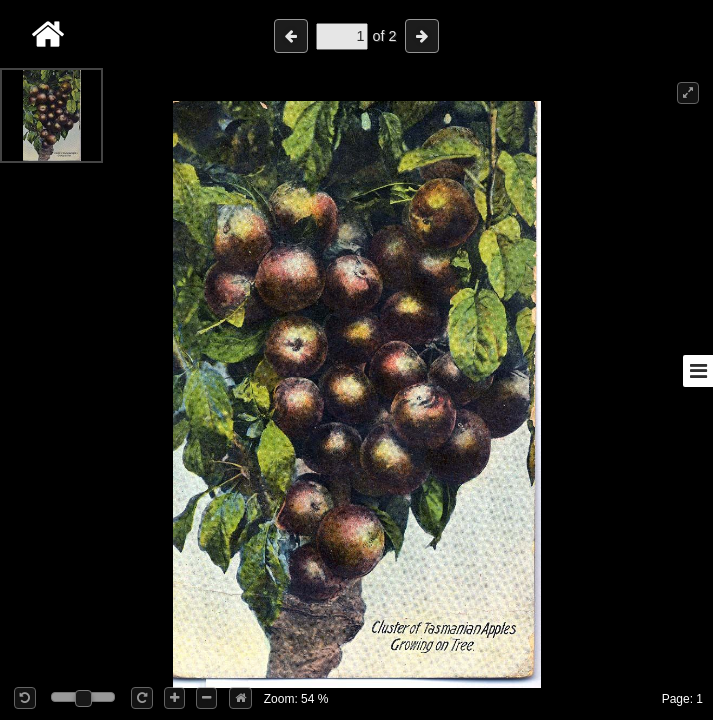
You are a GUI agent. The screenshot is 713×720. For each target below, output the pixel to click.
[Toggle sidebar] (698, 371)
